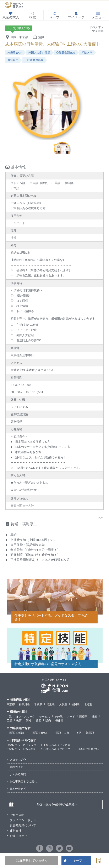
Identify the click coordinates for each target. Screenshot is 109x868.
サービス (45, 717)
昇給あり (87, 53)
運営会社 (16, 831)
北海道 (88, 704)
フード (71, 717)
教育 (19, 721)
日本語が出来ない (88, 749)
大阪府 (63, 704)
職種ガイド (17, 767)
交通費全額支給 (66, 53)
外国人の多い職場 (39, 53)
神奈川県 (24, 704)
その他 (58, 717)
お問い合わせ (18, 836)
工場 (9, 721)
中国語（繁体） (39, 733)
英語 (79, 733)
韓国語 (90, 733)
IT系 (9, 717)
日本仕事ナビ (18, 789)
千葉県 (38, 704)
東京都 (11, 704)
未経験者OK (15, 53)
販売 (48, 721)
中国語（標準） (16, 733)
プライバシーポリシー (24, 820)
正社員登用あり (34, 60)
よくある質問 (18, 774)
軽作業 (59, 721)
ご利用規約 (17, 815)
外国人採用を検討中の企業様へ (43, 804)
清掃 (29, 721)
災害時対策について (23, 825)
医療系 (83, 717)
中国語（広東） (62, 733)
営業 (94, 717)
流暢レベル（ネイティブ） (23, 745)
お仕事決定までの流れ (23, 781)
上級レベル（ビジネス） (58, 745)
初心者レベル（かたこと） (57, 749)
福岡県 (75, 704)
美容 (38, 721)
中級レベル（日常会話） (21, 749)
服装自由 (13, 60)
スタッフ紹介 (18, 760)
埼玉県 (51, 704)
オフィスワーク (25, 717)
